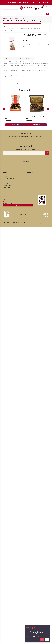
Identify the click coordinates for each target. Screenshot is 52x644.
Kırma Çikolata (23, 19)
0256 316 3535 (7, 201)
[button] (20, 44)
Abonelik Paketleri (8, 185)
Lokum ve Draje (7, 190)
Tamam (42, 639)
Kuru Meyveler (7, 183)
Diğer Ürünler (7, 187)
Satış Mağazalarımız (32, 184)
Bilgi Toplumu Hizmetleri (33, 180)
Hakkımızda (31, 176)
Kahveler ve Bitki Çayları (9, 179)
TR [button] (47, 2)
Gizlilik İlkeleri (23, 222)
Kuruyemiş (6, 176)
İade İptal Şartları (6, 222)
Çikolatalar (16, 19)
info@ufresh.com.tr (8, 203)
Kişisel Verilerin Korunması (15, 222)
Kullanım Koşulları (30, 222)
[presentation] (4, 109)
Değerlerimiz (31, 178)
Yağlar (5, 181)
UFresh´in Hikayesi (32, 182)
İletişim (18, 205)
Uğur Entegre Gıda (32, 188)
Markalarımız (31, 186)
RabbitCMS (46, 224)
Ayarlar (47, 639)
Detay (37, 636)
